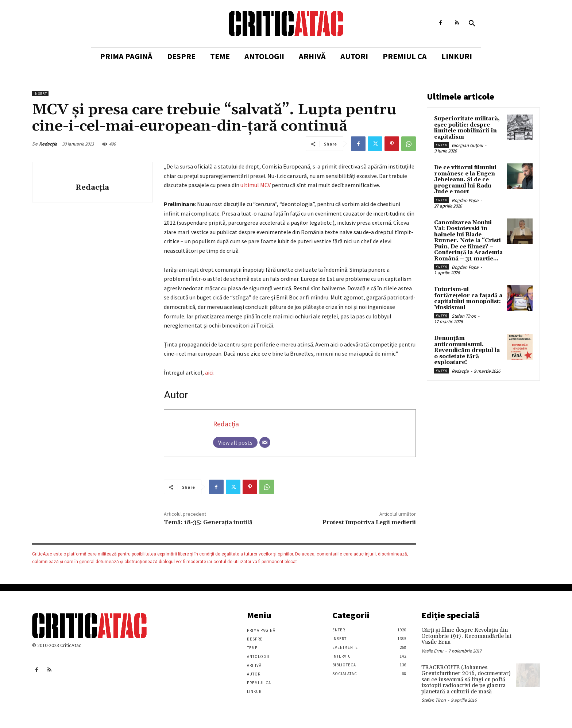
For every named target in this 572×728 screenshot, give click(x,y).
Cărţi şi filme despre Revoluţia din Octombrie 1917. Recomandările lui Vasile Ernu (466, 636)
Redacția (48, 144)
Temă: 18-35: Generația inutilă (208, 522)
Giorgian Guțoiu (467, 145)
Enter (441, 145)
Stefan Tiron (464, 316)
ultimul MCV (256, 185)
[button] (472, 24)
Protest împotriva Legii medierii (369, 522)
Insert (40, 94)
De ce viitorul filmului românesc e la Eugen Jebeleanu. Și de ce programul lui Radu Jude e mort (465, 180)
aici (209, 372)
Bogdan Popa (465, 200)
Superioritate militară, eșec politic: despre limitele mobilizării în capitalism (467, 128)
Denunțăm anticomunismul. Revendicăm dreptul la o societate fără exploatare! (467, 350)
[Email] (265, 442)
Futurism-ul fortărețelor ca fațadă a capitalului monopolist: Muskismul (468, 299)
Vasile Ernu (432, 651)
